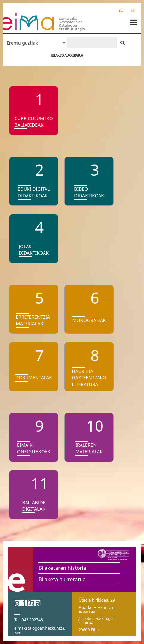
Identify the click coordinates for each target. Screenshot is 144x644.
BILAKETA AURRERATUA (67, 55)
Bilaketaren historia (62, 568)
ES (133, 10)
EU (121, 10)
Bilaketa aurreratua (62, 579)
